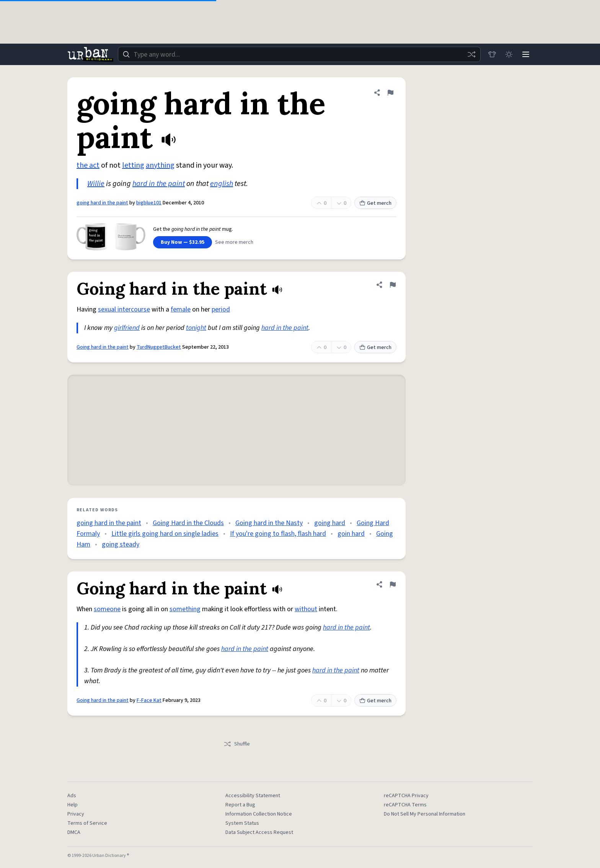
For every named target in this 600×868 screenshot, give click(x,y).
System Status (242, 823)
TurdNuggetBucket (159, 347)
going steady (121, 544)
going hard (330, 523)
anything (160, 165)
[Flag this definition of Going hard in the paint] (393, 285)
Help (73, 805)
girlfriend (127, 328)
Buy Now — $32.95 (183, 242)
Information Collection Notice (259, 814)
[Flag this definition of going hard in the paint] (390, 93)
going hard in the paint (102, 203)
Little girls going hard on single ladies (165, 534)
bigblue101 (149, 203)
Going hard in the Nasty (269, 523)
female (181, 309)
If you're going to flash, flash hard (278, 534)
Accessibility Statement (253, 796)
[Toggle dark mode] (509, 54)
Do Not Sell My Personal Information (425, 814)
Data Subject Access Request (259, 832)
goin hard (351, 534)
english (222, 184)
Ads (72, 796)
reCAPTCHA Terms (405, 805)
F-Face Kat (149, 700)
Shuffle (237, 744)
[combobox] (299, 54)
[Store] (492, 54)
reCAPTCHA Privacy (406, 796)
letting (133, 165)
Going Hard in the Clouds (188, 523)
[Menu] (526, 54)
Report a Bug (240, 805)
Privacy (76, 814)
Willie (96, 184)
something (185, 609)
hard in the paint (159, 184)
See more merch (234, 242)
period (221, 309)
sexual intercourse (124, 309)
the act (88, 165)
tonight (196, 328)
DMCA (74, 832)
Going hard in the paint (103, 347)
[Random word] (471, 54)
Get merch (375, 203)
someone (107, 609)
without (306, 609)
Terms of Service (87, 823)
